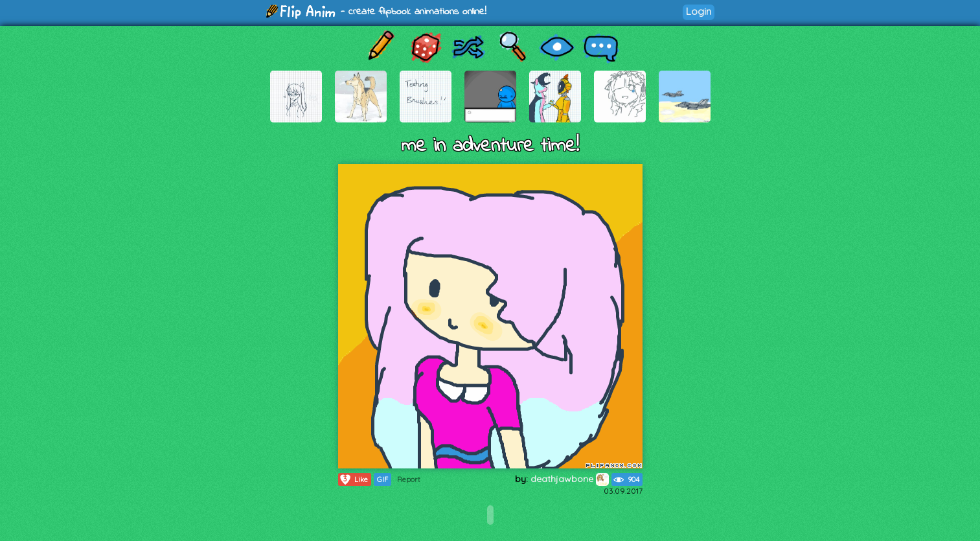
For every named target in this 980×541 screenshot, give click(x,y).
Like (353, 479)
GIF (382, 479)
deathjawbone (570, 479)
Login (699, 11)
